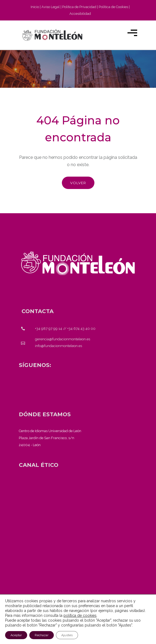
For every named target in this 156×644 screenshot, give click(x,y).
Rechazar (42, 635)
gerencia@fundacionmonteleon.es (63, 339)
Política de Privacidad (79, 7)
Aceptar (16, 635)
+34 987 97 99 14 (49, 329)
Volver (78, 183)
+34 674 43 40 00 (81, 329)
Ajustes (67, 635)
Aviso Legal (51, 7)
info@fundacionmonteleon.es (58, 346)
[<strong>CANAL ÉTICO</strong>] (39, 465)
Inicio (35, 7)
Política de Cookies (113, 7)
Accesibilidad (80, 14)
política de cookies (80, 615)
